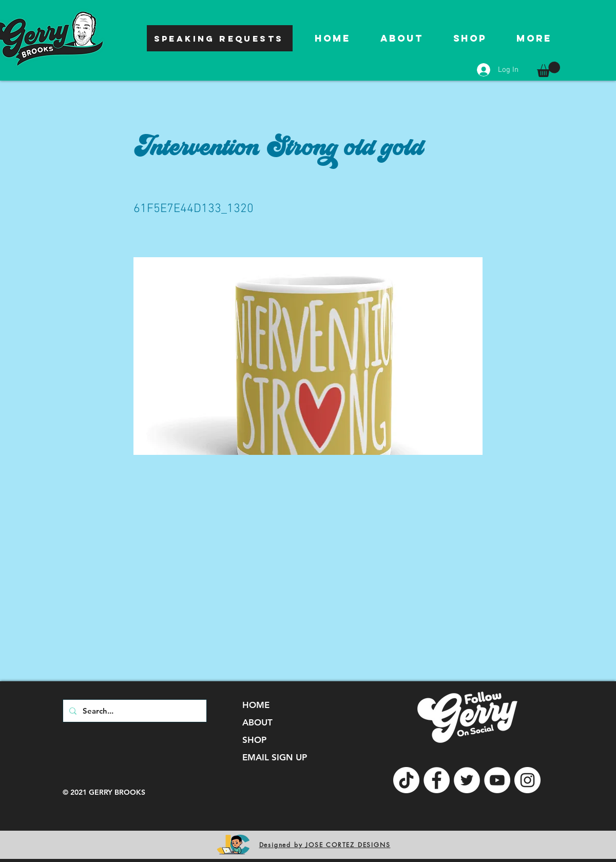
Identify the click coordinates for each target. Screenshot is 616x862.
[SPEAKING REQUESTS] (220, 38)
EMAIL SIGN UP (275, 757)
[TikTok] (406, 780)
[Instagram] (527, 780)
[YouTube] (497, 780)
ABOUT (257, 722)
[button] (548, 69)
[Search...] (134, 711)
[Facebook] (437, 780)
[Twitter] (467, 780)
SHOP (254, 740)
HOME (256, 705)
